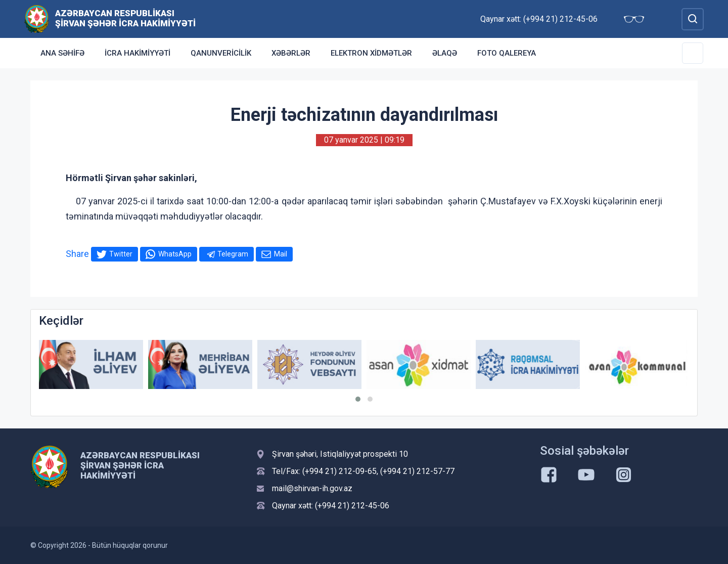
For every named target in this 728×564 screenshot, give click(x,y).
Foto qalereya (507, 53)
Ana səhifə (62, 53)
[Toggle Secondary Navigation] (693, 53)
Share (77, 254)
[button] (358, 399)
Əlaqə (445, 53)
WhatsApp (175, 254)
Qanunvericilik (221, 53)
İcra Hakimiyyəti (138, 53)
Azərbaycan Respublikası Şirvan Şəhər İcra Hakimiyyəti (125, 18)
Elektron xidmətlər (371, 53)
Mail (281, 254)
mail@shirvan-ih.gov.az (312, 488)
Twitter (121, 254)
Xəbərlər (291, 53)
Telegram (233, 254)
